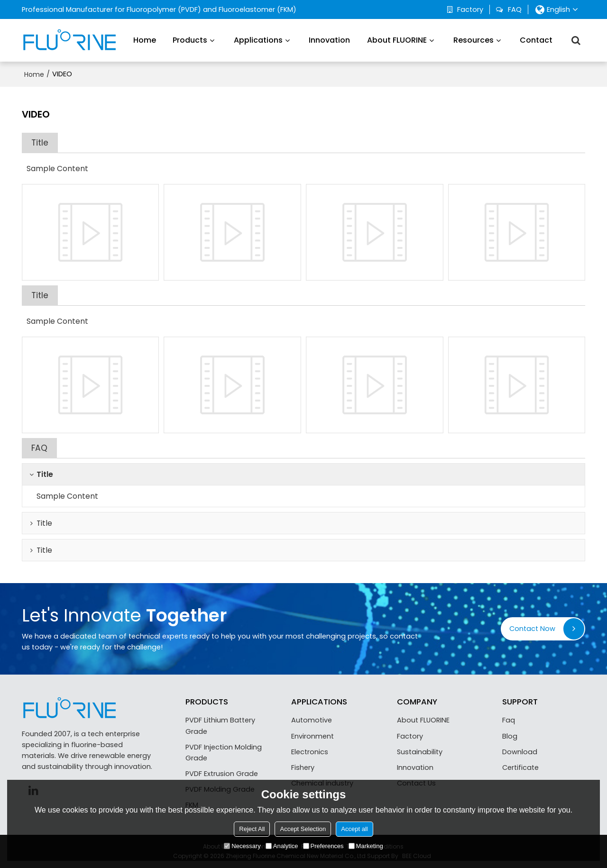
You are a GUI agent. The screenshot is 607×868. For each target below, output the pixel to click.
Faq (509, 720)
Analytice (282, 846)
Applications (258, 40)
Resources (474, 40)
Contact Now (532, 629)
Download (520, 752)
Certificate (520, 767)
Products (190, 40)
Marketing (366, 846)
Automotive (312, 720)
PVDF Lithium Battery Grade (220, 726)
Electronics (310, 752)
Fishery (303, 767)
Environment (313, 736)
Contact (536, 40)
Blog (510, 736)
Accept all (354, 829)
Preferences (323, 846)
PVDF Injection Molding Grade (224, 753)
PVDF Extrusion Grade (222, 774)
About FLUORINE (397, 40)
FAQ (515, 9)
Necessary (242, 846)
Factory (470, 9)
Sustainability (420, 752)
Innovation (329, 40)
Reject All (252, 829)
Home (145, 40)
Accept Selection (303, 829)
